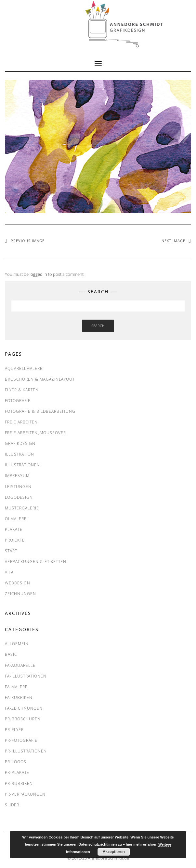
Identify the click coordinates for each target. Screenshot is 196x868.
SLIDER (12, 805)
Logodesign (19, 497)
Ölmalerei (16, 519)
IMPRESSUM (17, 476)
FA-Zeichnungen (24, 708)
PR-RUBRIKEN (19, 783)
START (11, 551)
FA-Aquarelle (20, 665)
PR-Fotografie (21, 740)
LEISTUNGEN (18, 487)
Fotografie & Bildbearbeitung (40, 411)
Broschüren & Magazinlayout (40, 379)
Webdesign (18, 583)
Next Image (173, 241)
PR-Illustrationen (26, 751)
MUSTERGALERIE (22, 508)
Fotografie (18, 401)
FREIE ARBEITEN (21, 422)
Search (98, 326)
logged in (38, 274)
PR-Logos (16, 762)
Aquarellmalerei (24, 368)
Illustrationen (22, 465)
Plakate (14, 529)
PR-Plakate (17, 772)
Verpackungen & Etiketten (36, 562)
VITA (9, 572)
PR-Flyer (14, 730)
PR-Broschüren (23, 719)
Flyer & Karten (22, 390)
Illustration (20, 454)
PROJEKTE (15, 540)
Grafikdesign (20, 443)
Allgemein (17, 644)
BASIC (11, 654)
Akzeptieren (114, 852)
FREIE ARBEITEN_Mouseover (35, 433)
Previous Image (28, 241)
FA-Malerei (17, 687)
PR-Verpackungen (25, 794)
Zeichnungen (20, 594)
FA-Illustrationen (26, 676)
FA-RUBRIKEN (19, 697)
